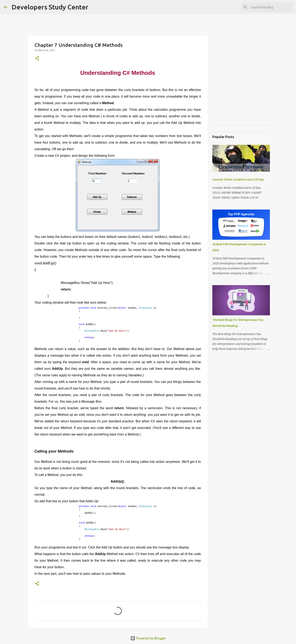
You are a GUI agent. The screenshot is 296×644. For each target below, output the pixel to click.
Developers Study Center (50, 7)
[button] (37, 59)
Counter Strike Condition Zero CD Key (238, 180)
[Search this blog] (271, 7)
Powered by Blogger (148, 638)
